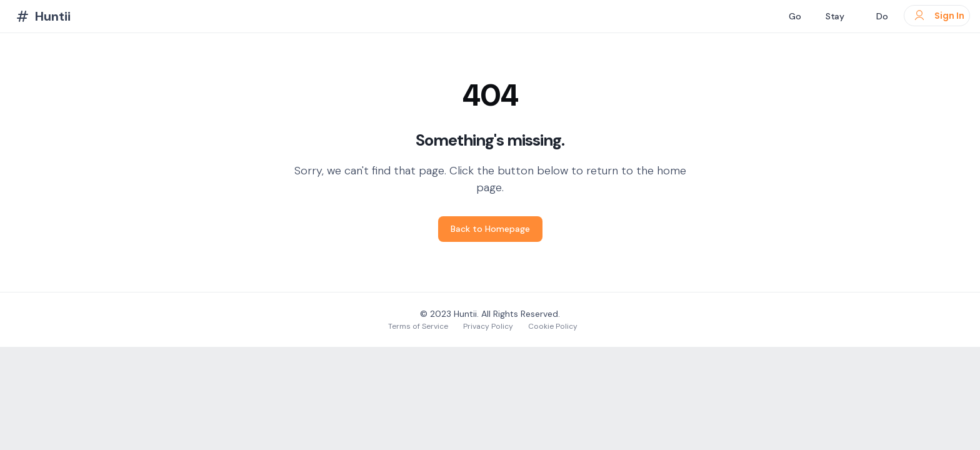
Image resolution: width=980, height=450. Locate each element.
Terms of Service (418, 326)
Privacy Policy (488, 326)
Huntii (465, 314)
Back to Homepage (490, 229)
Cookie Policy (553, 326)
